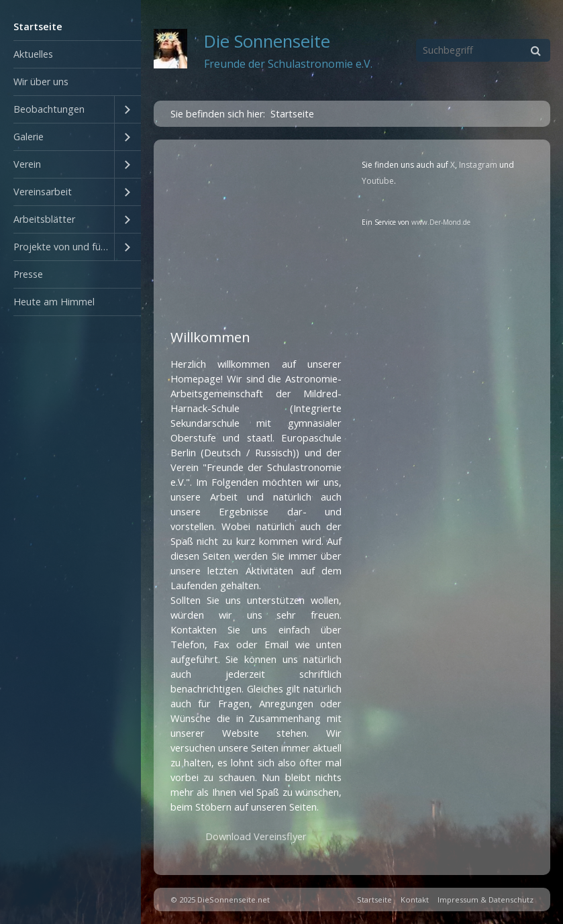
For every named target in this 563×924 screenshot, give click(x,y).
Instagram (478, 165)
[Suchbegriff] (483, 50)
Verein (27, 164)
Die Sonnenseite (267, 41)
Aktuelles (33, 54)
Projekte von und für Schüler (64, 247)
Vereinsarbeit (43, 192)
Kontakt (415, 900)
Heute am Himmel (54, 302)
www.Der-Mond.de (441, 222)
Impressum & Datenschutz (485, 900)
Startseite (38, 27)
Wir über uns (41, 82)
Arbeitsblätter (44, 219)
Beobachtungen (49, 109)
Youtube (378, 181)
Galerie (29, 137)
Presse (28, 274)
